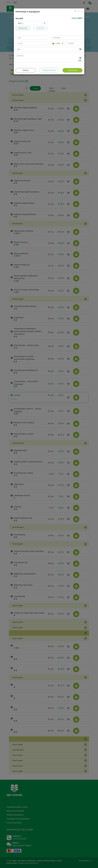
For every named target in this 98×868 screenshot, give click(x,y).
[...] (47, 49)
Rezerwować (73, 70)
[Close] (82, 11)
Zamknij (26, 70)
